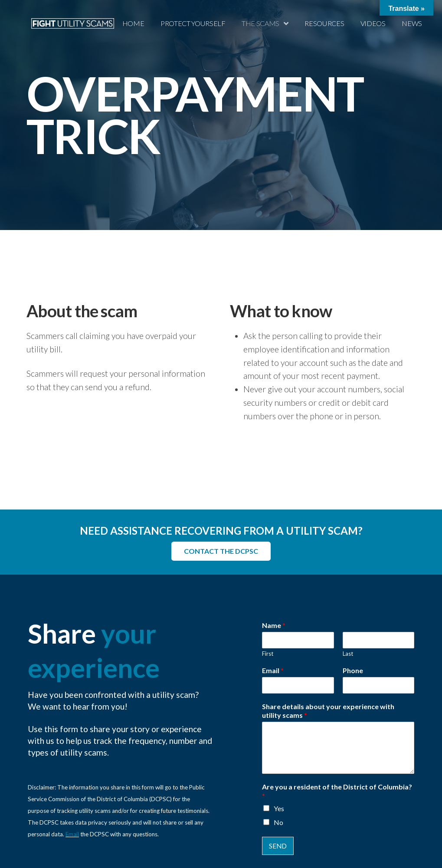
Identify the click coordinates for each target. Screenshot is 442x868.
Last (348, 654)
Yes (279, 808)
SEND (278, 846)
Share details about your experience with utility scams (328, 711)
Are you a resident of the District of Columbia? (337, 791)
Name (274, 625)
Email (72, 834)
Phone (353, 670)
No (278, 822)
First (268, 654)
